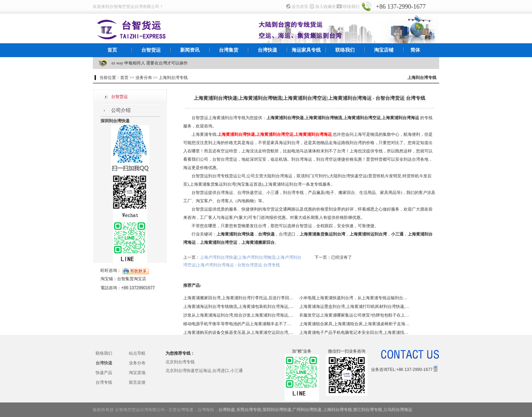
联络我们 (351, 7)
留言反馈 (137, 382)
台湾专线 (104, 382)
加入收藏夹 (326, 7)
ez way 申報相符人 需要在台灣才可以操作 (150, 63)
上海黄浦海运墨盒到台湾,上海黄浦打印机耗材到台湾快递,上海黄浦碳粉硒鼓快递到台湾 (355, 307)
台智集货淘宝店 (132, 279)
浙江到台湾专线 (367, 410)
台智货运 (151, 50)
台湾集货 (229, 50)
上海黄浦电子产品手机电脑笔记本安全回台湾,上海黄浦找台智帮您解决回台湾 (355, 332)
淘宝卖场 (137, 373)
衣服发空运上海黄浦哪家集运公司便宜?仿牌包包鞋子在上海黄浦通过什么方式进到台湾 (355, 315)
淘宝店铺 (384, 50)
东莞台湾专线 (249, 410)
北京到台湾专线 (180, 362)
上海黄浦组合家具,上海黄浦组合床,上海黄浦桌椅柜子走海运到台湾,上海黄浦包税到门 (355, 324)
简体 (415, 50)
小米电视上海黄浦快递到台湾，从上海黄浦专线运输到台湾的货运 (355, 298)
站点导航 (137, 353)
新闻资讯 (190, 50)
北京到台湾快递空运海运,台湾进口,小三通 (204, 371)
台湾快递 (267, 50)
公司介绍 (121, 110)
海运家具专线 (306, 50)
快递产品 (104, 373)
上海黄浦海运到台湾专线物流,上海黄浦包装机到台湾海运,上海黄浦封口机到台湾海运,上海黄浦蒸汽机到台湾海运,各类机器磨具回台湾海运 (239, 307)
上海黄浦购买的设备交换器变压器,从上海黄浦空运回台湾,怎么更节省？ (239, 332)
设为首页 (300, 7)
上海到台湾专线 (337, 410)
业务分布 (137, 363)
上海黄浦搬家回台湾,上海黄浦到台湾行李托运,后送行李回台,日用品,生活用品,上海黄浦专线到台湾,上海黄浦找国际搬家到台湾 (239, 298)
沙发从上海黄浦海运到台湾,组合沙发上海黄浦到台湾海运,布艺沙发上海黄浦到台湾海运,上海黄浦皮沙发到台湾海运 (239, 315)
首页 (112, 50)
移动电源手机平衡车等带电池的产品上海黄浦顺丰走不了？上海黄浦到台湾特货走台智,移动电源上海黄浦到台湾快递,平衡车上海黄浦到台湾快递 (239, 324)
